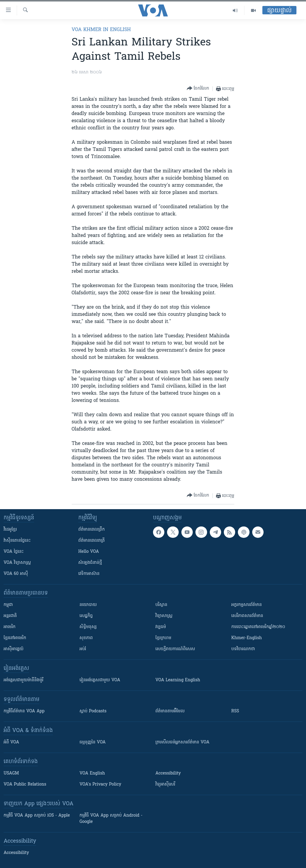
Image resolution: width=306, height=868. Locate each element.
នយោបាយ (88, 605)
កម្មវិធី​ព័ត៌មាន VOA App (24, 711)
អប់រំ (83, 649)
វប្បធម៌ (161, 627)
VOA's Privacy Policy (100, 784)
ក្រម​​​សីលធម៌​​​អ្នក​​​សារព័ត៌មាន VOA (182, 742)
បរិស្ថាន (161, 605)
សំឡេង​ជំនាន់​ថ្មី (90, 563)
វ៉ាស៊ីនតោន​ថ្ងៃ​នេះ (17, 541)
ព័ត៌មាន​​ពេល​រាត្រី (92, 541)
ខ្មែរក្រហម (163, 638)
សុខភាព (86, 638)
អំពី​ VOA (11, 742)
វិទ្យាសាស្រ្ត (164, 616)
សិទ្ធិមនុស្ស (88, 627)
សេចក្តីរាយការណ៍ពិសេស (175, 649)
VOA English (92, 773)
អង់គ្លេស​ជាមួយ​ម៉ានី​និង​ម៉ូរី (23, 680)
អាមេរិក (10, 627)
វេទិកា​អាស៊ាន (89, 574)
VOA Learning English (178, 680)
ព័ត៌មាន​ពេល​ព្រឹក (92, 530)
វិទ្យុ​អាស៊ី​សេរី (165, 784)
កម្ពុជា (8, 605)
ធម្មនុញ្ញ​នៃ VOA (93, 742)
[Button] (198, 89)
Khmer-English (247, 638)
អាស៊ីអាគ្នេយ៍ (14, 649)
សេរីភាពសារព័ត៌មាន (247, 616)
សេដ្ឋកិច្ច (86, 616)
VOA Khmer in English (101, 30)
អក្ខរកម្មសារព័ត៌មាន (247, 605)
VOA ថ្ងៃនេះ (14, 552)
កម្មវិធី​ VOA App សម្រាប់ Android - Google (111, 819)
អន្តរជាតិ (10, 616)
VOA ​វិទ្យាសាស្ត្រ (17, 563)
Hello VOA (89, 552)
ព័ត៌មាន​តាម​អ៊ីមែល (170, 711)
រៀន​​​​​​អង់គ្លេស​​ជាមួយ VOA (100, 680)
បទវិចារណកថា (243, 649)
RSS (235, 711)
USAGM (11, 773)
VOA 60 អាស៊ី (16, 574)
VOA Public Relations (25, 784)
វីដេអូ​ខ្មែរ (10, 530)
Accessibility (168, 773)
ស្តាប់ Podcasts (93, 711)
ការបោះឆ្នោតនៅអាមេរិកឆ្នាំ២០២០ (258, 627)
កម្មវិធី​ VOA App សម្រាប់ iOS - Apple (37, 816)
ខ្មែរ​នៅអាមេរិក (15, 638)
